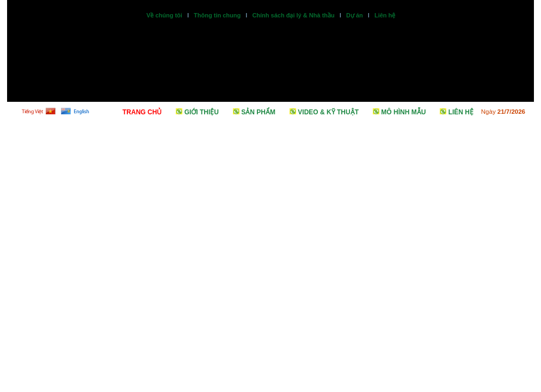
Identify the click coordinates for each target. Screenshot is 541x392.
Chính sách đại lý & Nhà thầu (293, 15)
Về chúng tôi (164, 15)
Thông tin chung (217, 15)
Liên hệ (385, 15)
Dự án (355, 15)
